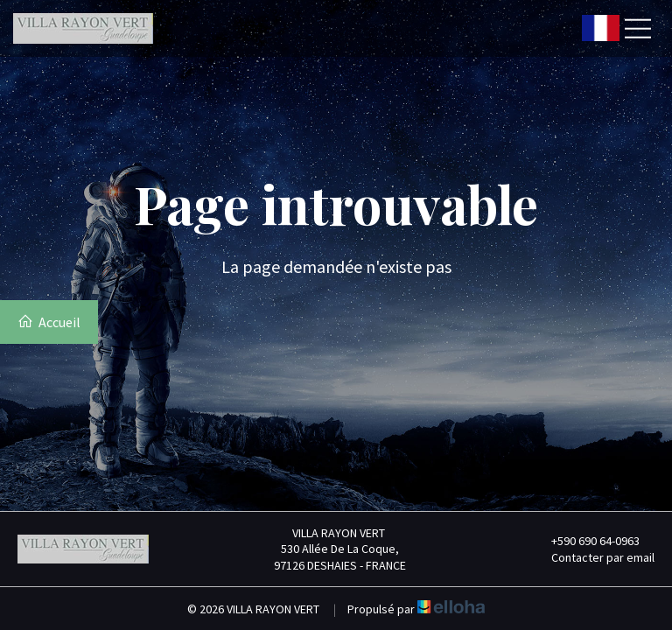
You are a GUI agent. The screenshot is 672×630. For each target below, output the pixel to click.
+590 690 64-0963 (585, 541)
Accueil (49, 322)
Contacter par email (593, 557)
